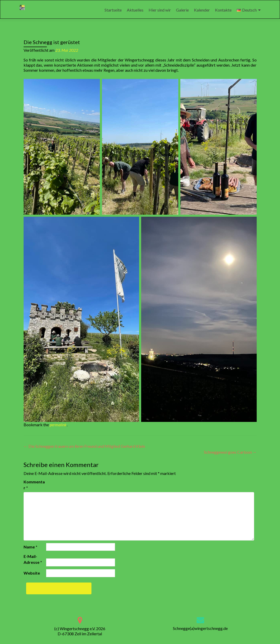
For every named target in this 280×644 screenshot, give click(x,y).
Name (30, 547)
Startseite (113, 10)
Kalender (202, 10)
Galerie (182, 10)
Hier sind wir (160, 10)
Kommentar (34, 485)
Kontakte (223, 10)
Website (32, 573)
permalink (58, 425)
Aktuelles (135, 10)
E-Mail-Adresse (33, 559)
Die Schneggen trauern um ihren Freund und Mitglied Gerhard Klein (84, 446)
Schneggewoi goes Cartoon (230, 452)
